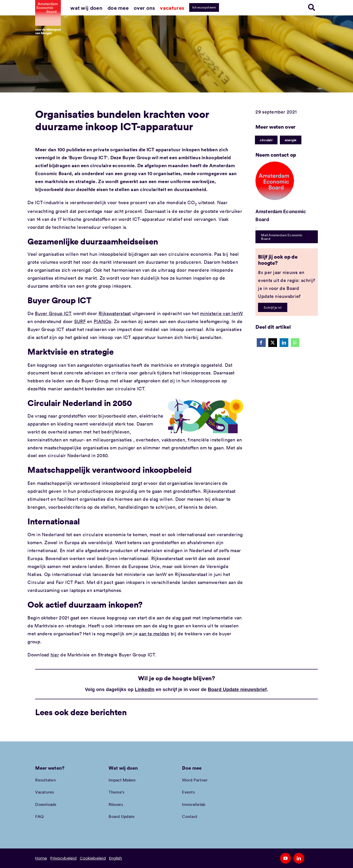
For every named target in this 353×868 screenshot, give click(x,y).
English (116, 858)
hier (55, 655)
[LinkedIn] (284, 343)
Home (41, 858)
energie (291, 140)
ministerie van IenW (221, 313)
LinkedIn (145, 690)
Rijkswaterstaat (115, 313)
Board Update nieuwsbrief (237, 690)
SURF (80, 321)
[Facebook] (261, 343)
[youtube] (285, 858)
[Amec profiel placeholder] (275, 164)
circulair (266, 140)
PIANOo (103, 321)
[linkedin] (299, 858)
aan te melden (154, 634)
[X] (273, 343)
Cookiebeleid (93, 858)
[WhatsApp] (295, 343)
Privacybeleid (63, 858)
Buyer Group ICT (53, 313)
